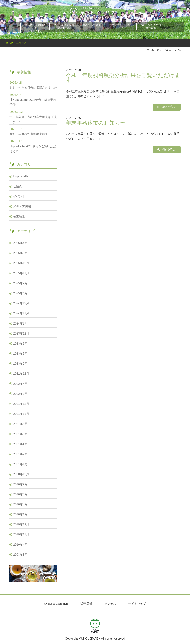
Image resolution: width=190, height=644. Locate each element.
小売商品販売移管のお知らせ (64, 26)
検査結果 (19, 216)
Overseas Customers (56, 604)
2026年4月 (20, 243)
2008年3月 (20, 555)
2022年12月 (21, 374)
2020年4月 (20, 504)
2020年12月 (21, 474)
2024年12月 (21, 303)
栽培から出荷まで (93, 25)
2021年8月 (20, 424)
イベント (19, 196)
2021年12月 (21, 404)
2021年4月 (20, 444)
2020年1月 (20, 514)
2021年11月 (21, 414)
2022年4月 (20, 384)
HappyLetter (21, 176)
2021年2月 (20, 454)
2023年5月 (20, 354)
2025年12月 (21, 263)
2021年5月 (20, 434)
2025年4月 (20, 293)
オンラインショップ (122, 26)
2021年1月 (20, 464)
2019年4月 (20, 545)
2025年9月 (20, 283)
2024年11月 (21, 313)
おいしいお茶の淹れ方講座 (151, 26)
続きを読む (169, 107)
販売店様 (86, 604)
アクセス (110, 604)
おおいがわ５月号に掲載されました (33, 88)
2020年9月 (20, 484)
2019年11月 (21, 534)
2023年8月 (20, 344)
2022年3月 (20, 394)
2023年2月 (20, 364)
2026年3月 (20, 253)
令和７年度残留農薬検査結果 (29, 134)
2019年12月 (21, 524)
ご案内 (18, 186)
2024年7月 (20, 323)
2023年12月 (21, 334)
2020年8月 (20, 494)
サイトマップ (137, 604)
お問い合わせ (35, 31)
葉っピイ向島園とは (35, 26)
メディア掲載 (22, 206)
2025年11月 (21, 273)
